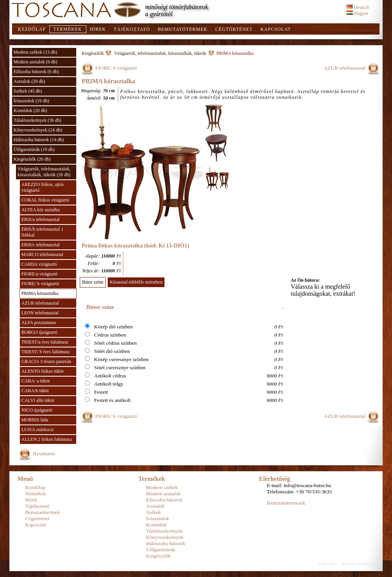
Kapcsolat (276, 29)
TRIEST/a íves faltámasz (45, 342)
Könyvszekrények (165, 537)
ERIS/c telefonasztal (40, 245)
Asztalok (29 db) (29, 81)
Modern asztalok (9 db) (35, 62)
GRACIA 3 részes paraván (46, 361)
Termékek (67, 29)
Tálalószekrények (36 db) (38, 120)
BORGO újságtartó (39, 332)
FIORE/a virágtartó (39, 274)
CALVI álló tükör (38, 400)
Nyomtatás (44, 453)
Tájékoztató (132, 29)
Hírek (98, 29)
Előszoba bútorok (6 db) (36, 72)
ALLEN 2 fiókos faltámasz (47, 439)
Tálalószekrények (164, 531)
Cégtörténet (234, 29)
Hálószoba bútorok (166, 543)
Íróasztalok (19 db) (31, 101)
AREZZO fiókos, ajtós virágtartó (43, 187)
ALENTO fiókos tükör (43, 371)
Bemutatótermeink (286, 503)
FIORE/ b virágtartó (40, 284)
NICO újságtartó (37, 410)
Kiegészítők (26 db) (32, 159)
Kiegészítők (93, 53)
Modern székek (162, 487)
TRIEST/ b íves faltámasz (45, 352)
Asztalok (155, 506)
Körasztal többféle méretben (136, 282)
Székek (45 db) (28, 91)
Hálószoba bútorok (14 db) (39, 140)
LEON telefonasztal (40, 313)
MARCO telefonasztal (42, 254)
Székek (154, 512)
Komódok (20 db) (30, 110)
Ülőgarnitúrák (161, 550)
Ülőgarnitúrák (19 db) (34, 149)
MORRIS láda (35, 420)
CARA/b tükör (35, 391)
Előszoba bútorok (164, 500)
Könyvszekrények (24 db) (38, 130)
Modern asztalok (164, 494)
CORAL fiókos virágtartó (45, 200)
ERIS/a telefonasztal (40, 219)
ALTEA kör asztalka (40, 210)
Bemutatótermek (183, 29)
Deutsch (358, 7)
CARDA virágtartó (39, 264)
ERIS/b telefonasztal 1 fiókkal (42, 232)
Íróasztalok (158, 518)
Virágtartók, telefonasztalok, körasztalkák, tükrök (160, 53)
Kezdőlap (32, 29)
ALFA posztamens (39, 323)
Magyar (357, 13)
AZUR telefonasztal (40, 303)
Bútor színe (93, 282)
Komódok (157, 525)
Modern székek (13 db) (35, 52)
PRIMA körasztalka (40, 293)
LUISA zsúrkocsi (38, 430)
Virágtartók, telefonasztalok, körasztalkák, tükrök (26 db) (44, 172)
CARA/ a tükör (36, 381)
